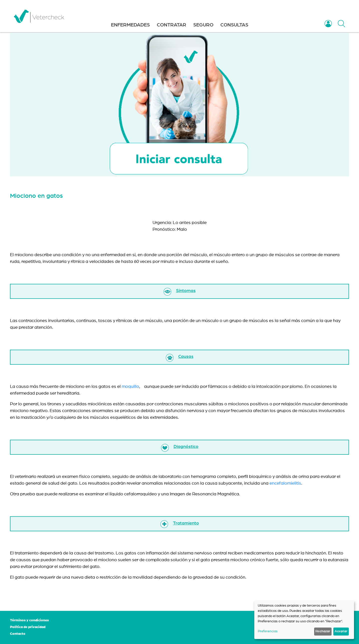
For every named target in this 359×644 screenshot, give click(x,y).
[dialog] (304, 620)
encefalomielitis (285, 483)
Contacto (18, 634)
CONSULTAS (234, 25)
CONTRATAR (172, 25)
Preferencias (268, 631)
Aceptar (341, 631)
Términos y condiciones (29, 620)
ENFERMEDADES (130, 25)
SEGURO (203, 25)
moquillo (130, 387)
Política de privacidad (28, 627)
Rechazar (323, 631)
